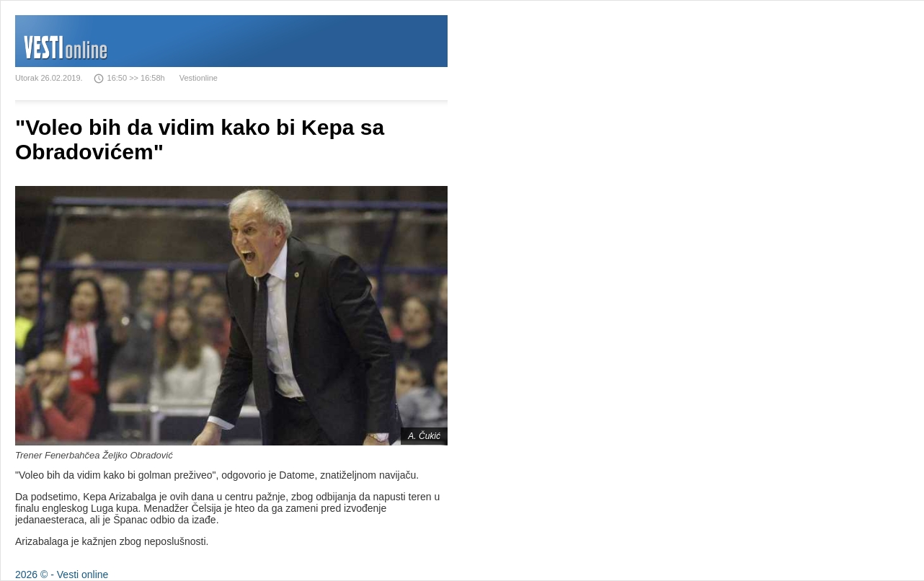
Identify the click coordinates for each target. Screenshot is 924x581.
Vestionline (199, 78)
